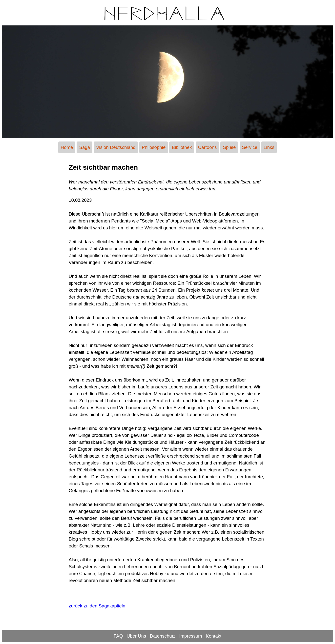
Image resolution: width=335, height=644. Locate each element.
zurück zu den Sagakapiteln (97, 606)
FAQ (118, 636)
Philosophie (154, 147)
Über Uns (136, 636)
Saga (84, 147)
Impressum (190, 636)
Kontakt (214, 636)
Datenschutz (163, 636)
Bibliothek (182, 147)
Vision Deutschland (116, 147)
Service (250, 147)
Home (67, 147)
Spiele (229, 147)
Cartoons (208, 147)
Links (269, 147)
